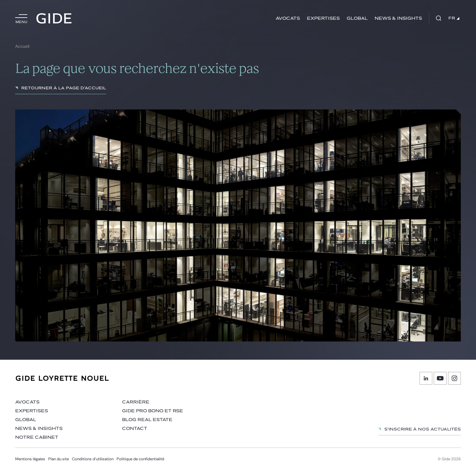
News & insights (398, 18)
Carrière (136, 402)
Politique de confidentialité (140, 459)
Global (357, 18)
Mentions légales (30, 459)
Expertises (323, 18)
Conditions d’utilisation (93, 459)
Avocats (288, 18)
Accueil (22, 46)
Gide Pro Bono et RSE (153, 411)
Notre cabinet (37, 437)
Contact (135, 429)
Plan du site (59, 459)
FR (454, 18)
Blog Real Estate (147, 420)
